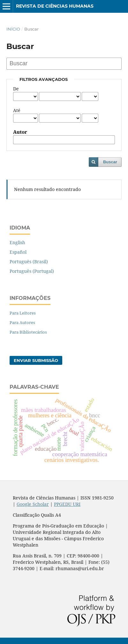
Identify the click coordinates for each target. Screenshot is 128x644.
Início (13, 29)
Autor (20, 132)
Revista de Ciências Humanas (55, 6)
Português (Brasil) (29, 262)
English (17, 242)
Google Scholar (33, 504)
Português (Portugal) (32, 271)
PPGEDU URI (67, 504)
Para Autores (22, 322)
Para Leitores (23, 313)
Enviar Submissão (36, 360)
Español (18, 252)
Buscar (110, 162)
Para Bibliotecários (28, 332)
